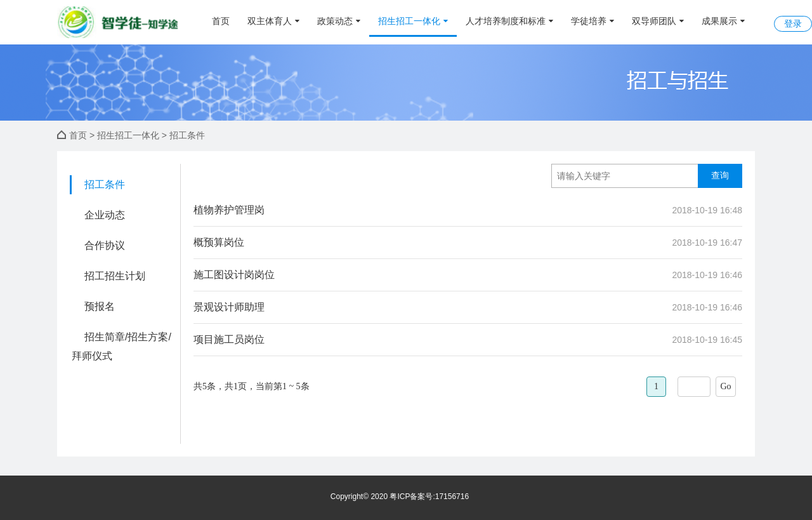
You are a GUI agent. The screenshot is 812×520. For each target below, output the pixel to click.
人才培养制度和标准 (509, 21)
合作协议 (105, 245)
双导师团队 (658, 21)
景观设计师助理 (229, 307)
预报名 (100, 306)
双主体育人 (273, 21)
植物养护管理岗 (229, 210)
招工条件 (105, 184)
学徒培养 (593, 21)
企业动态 (105, 215)
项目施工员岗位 (229, 339)
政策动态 (339, 21)
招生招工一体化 (413, 21)
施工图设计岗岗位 (234, 275)
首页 (221, 21)
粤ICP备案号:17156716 (429, 497)
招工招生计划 (115, 276)
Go (725, 386)
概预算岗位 (219, 242)
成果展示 (723, 21)
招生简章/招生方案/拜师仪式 (121, 346)
